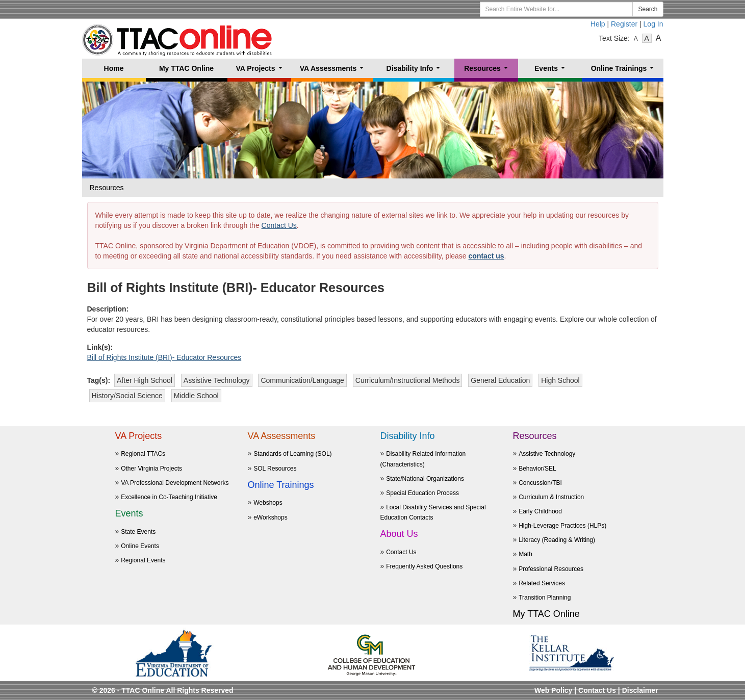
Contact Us (279, 225)
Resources (488, 71)
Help (598, 24)
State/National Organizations (425, 479)
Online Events (140, 546)
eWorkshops (270, 517)
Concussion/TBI (540, 483)
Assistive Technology (547, 454)
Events (552, 71)
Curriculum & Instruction (551, 497)
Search (648, 9)
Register (624, 24)
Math (525, 554)
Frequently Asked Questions (424, 566)
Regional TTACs (143, 454)
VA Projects (261, 71)
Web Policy (553, 690)
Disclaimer (640, 690)
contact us (486, 256)
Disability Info (415, 71)
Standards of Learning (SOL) (292, 454)
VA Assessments (334, 71)
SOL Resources (275, 469)
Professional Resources (551, 569)
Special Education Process (422, 493)
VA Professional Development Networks (175, 483)
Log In (653, 24)
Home (114, 68)
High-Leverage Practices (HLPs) (562, 526)
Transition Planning (545, 598)
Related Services (542, 583)
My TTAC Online (186, 68)
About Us (399, 534)
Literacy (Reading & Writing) (557, 540)
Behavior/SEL (537, 469)
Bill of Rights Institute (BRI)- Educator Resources (164, 357)
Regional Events (143, 560)
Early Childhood (540, 511)
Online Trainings (624, 71)
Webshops (268, 503)
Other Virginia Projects (151, 469)
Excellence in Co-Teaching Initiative (169, 497)
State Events (138, 532)
